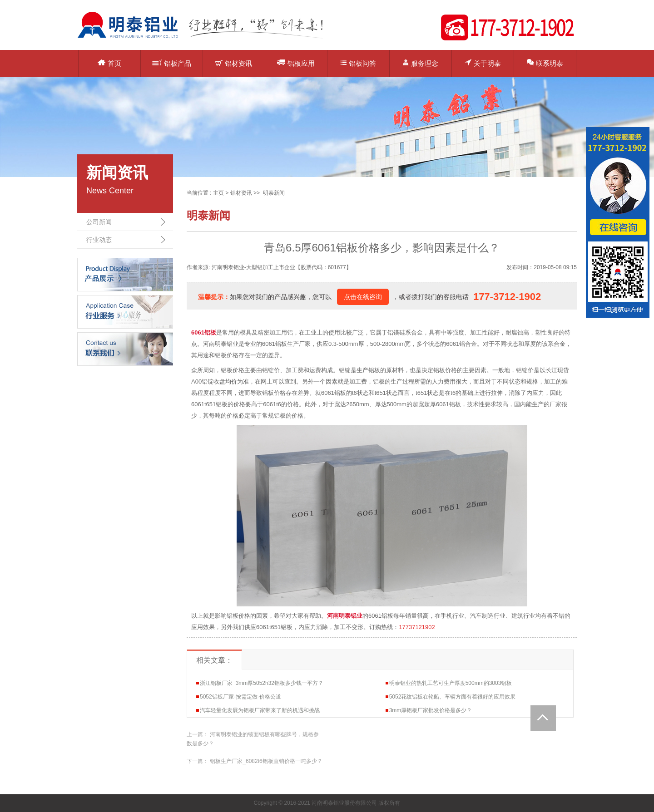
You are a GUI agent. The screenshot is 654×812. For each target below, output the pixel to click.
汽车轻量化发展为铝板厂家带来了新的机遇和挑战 (260, 710)
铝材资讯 (234, 63)
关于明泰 (483, 63)
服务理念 (420, 63)
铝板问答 (358, 63)
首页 (109, 63)
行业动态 (99, 240)
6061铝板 (204, 332)
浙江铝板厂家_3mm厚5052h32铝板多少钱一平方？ (262, 683)
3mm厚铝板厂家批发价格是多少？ (431, 710)
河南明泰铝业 (345, 616)
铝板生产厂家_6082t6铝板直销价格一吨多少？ (266, 761)
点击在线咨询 (363, 297)
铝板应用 (296, 63)
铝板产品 (172, 63)
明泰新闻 (274, 193)
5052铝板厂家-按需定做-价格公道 (240, 697)
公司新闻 (99, 222)
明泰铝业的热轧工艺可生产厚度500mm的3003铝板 (451, 683)
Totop (543, 718)
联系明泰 (545, 63)
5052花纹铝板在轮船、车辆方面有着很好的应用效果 (453, 697)
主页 (218, 193)
